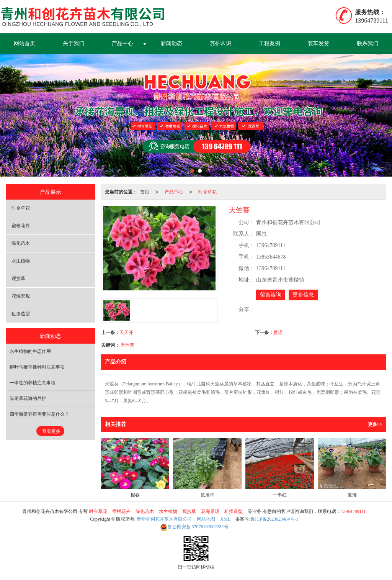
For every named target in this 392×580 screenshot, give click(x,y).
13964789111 (353, 511)
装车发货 (318, 43)
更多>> (375, 424)
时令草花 (207, 192)
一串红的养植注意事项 (33, 383)
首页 (145, 192)
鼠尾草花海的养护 (28, 398)
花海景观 (21, 296)
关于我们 (73, 43)
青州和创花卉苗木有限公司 (164, 519)
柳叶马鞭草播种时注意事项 (37, 367)
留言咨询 (271, 295)
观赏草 (18, 279)
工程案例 (269, 43)
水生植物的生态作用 (30, 351)
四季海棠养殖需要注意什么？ (39, 414)
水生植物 (21, 261)
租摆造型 (21, 314)
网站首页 (24, 43)
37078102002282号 (194, 527)
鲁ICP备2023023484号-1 (274, 519)
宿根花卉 (21, 226)
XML (225, 519)
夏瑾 (278, 333)
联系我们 (367, 43)
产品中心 (122, 43)
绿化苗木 (21, 243)
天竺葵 (127, 345)
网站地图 (206, 519)
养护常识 (220, 43)
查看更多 (51, 431)
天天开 (126, 333)
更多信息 (303, 295)
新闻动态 (171, 43)
